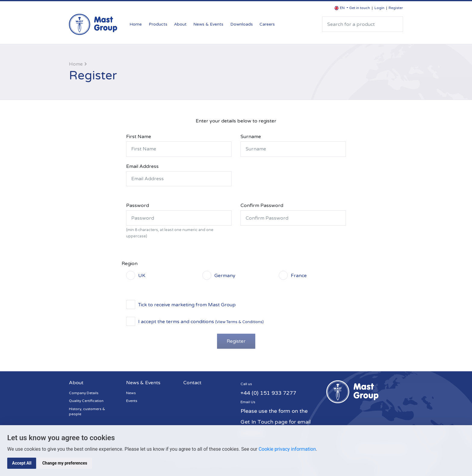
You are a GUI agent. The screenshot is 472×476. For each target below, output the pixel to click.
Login (379, 8)
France (299, 275)
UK (142, 275)
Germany (225, 275)
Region (130, 264)
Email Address (142, 166)
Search (396, 24)
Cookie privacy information (287, 449)
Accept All (22, 463)
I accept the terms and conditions (201, 321)
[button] (341, 8)
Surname (251, 137)
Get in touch (360, 8)
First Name (139, 137)
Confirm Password (262, 206)
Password (138, 206)
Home (136, 24)
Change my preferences (65, 463)
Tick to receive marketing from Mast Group (187, 304)
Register (396, 8)
